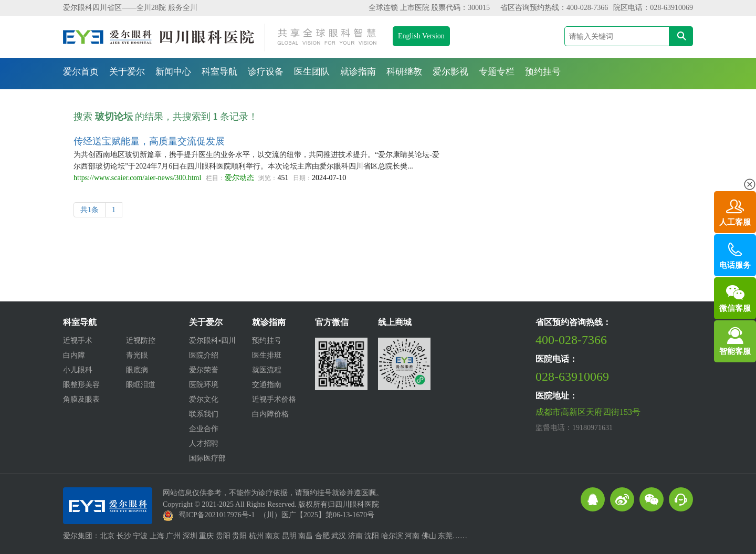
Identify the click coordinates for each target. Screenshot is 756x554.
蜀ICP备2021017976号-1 (217, 515)
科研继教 (404, 72)
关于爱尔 (127, 72)
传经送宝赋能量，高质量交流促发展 (149, 141)
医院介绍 (204, 355)
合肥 (322, 536)
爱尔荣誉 (204, 370)
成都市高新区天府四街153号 (588, 412)
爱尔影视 (450, 72)
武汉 (339, 536)
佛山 (429, 536)
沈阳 (372, 536)
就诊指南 (358, 72)
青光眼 (137, 355)
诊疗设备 (266, 72)
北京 (107, 536)
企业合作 (204, 429)
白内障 (74, 355)
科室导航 (219, 72)
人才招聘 (204, 443)
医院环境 (204, 385)
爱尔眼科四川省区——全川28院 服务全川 (130, 8)
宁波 (140, 536)
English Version (421, 36)
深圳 (190, 536)
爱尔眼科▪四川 (212, 341)
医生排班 (267, 355)
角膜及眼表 (81, 399)
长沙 (124, 536)
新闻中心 (173, 72)
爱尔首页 (81, 72)
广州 (173, 536)
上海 (157, 536)
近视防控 (141, 341)
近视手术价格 (274, 399)
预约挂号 (543, 72)
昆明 (289, 536)
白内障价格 (270, 414)
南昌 (306, 536)
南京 (272, 536)
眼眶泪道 (141, 385)
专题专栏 (497, 72)
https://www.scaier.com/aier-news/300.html (137, 178)
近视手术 (78, 341)
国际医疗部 (207, 458)
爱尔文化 (204, 399)
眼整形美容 (81, 385)
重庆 (206, 536)
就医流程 (267, 370)
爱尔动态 (239, 178)
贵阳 (223, 536)
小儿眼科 (78, 370)
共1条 (90, 210)
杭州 (256, 536)
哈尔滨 (392, 536)
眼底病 (137, 370)
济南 (355, 536)
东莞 (445, 536)
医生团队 (312, 72)
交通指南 (267, 385)
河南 (412, 536)
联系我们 (204, 414)
